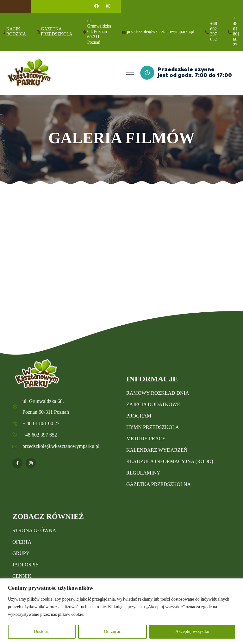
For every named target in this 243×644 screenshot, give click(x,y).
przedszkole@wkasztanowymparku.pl (161, 32)
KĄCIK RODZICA (16, 32)
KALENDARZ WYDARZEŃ (157, 450)
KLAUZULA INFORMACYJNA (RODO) (170, 461)
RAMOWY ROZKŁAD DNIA (158, 393)
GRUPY (21, 553)
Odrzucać (113, 631)
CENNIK (22, 576)
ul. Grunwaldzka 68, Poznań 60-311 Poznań (99, 31)
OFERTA (22, 542)
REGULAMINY (143, 473)
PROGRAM (139, 416)
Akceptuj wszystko (192, 631)
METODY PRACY (146, 439)
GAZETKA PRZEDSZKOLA (57, 32)
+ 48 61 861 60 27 (236, 32)
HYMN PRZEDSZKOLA (153, 427)
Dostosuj (42, 631)
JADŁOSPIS (25, 565)
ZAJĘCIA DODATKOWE (153, 404)
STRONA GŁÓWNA (34, 530)
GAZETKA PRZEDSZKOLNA (159, 484)
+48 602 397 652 (214, 32)
